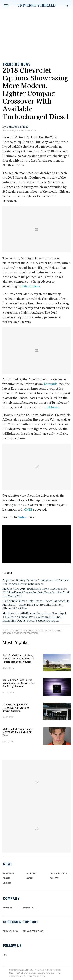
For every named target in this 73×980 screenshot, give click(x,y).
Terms (57, 973)
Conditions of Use (21, 976)
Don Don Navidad (17, 127)
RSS (5, 955)
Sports (7, 878)
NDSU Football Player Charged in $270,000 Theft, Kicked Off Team (18, 732)
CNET (28, 509)
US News (52, 407)
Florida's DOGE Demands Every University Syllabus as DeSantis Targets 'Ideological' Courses (18, 658)
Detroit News (31, 286)
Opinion (7, 883)
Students (31, 873)
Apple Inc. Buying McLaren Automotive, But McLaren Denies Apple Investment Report (36, 582)
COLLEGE (54, 878)
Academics (8, 873)
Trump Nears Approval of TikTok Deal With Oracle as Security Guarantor (16, 708)
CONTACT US (29, 908)
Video (22, 517)
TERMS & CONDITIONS (33, 931)
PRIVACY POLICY (11, 931)
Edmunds (51, 384)
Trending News (16, 64)
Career (30, 878)
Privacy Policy (39, 976)
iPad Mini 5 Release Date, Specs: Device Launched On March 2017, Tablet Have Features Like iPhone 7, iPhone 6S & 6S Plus (36, 604)
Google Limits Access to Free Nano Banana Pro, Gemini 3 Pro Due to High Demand (18, 683)
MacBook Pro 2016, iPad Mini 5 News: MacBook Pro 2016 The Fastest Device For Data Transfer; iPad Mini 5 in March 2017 (36, 592)
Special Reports (58, 873)
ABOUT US (8, 908)
